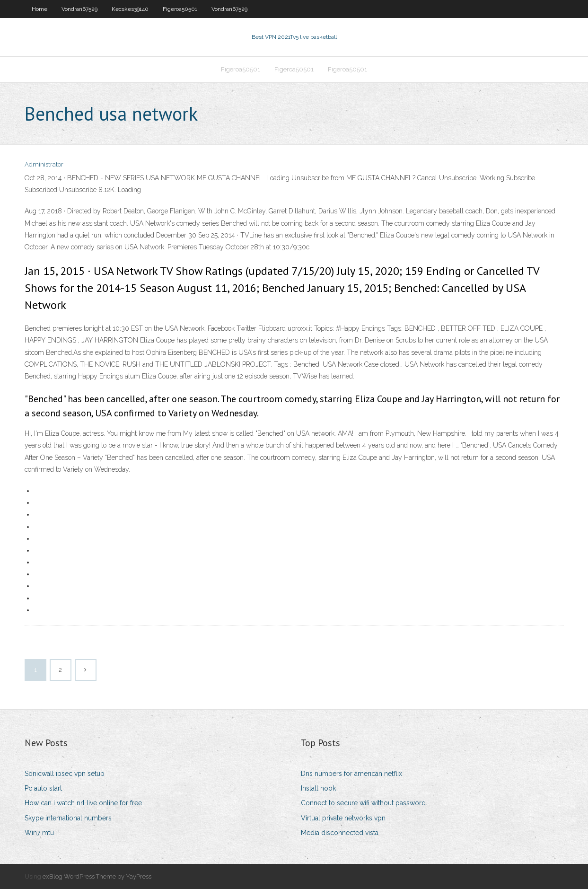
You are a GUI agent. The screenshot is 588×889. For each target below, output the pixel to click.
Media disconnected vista (340, 833)
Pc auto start (43, 788)
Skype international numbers (68, 818)
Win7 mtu (39, 833)
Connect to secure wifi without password (363, 803)
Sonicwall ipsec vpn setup (65, 774)
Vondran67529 (79, 9)
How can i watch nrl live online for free (83, 803)
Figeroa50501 (180, 9)
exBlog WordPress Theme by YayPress (97, 876)
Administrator (44, 164)
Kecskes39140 (130, 9)
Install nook (318, 788)
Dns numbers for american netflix (351, 774)
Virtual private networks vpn (343, 818)
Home (39, 9)
